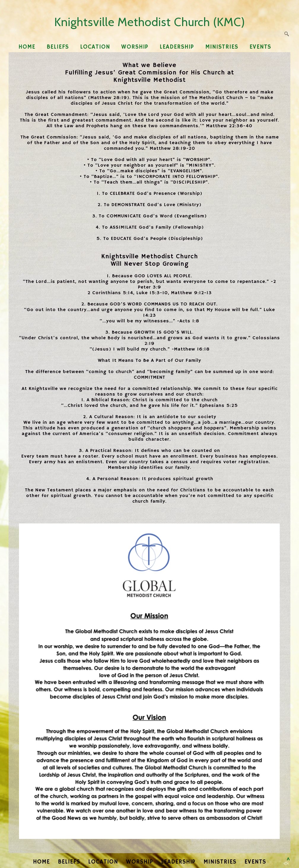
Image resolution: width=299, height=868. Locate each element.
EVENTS (260, 47)
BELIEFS (58, 47)
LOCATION (95, 47)
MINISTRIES (222, 47)
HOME (27, 47)
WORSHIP (135, 47)
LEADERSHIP (177, 47)
